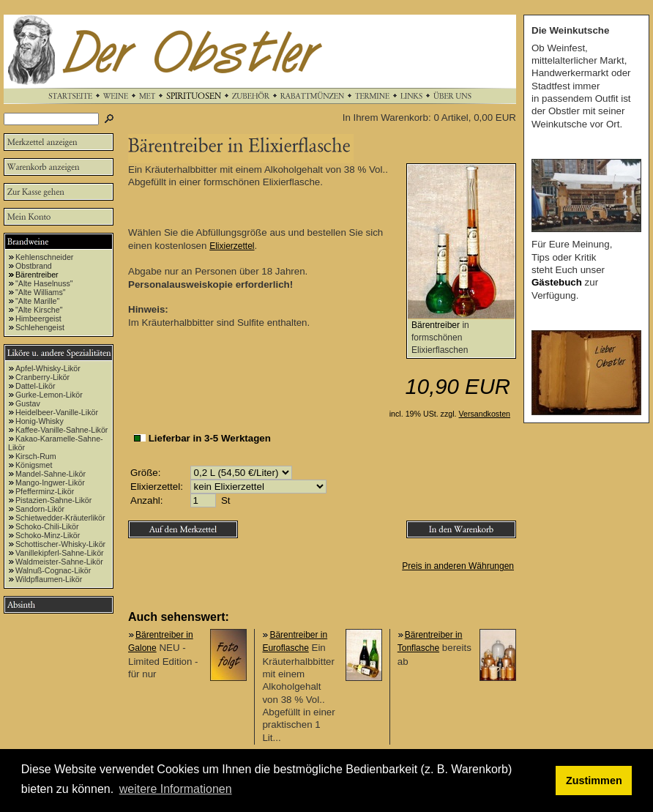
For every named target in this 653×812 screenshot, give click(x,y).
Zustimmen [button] (594, 781)
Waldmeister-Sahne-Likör (59, 562)
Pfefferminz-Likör (45, 491)
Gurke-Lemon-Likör (49, 395)
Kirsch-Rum (36, 456)
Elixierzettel (232, 246)
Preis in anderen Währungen (458, 566)
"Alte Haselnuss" (44, 283)
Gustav (28, 403)
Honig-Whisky (40, 421)
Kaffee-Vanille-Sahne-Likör (61, 430)
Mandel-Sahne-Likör (51, 474)
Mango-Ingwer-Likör (50, 483)
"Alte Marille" (37, 301)
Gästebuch (557, 282)
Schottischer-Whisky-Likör (60, 544)
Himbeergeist (38, 319)
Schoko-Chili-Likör (47, 526)
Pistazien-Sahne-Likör (53, 500)
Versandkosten (485, 414)
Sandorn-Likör (40, 509)
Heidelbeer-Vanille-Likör (57, 412)
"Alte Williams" (41, 292)
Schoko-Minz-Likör (48, 535)
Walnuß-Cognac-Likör (53, 570)
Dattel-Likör (35, 386)
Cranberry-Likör (42, 377)
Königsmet (34, 465)
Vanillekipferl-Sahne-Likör (60, 553)
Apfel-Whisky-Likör (48, 368)
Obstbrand (34, 266)
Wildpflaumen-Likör (49, 579)
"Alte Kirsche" (39, 310)
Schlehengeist (40, 327)
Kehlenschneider (44, 257)
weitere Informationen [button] (176, 789)
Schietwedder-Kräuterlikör (60, 518)
